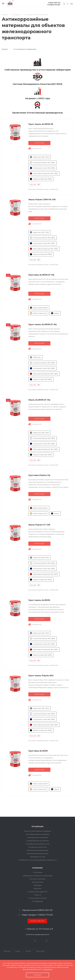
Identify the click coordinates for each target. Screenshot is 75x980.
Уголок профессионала (37, 898)
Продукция (37, 826)
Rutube (35, 941)
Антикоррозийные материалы (37, 834)
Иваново (7, 951)
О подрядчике (38, 901)
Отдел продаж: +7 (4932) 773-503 (37, 915)
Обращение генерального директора (37, 876)
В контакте (26, 941)
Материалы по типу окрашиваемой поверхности (38, 860)
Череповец (40, 951)
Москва (28, 951)
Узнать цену (39, 143)
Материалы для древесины (38, 850)
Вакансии (37, 888)
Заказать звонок (37, 921)
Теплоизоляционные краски (37, 853)
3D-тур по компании (37, 879)
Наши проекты (37, 882)
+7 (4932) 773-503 (54, 5)
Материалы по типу (38, 857)
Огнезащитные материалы (37, 837)
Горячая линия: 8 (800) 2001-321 (37, 910)
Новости (37, 895)
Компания (37, 868)
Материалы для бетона (37, 847)
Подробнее (48, 969)
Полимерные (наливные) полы (38, 844)
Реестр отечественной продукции (37, 831)
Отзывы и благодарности (38, 892)
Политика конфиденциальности (37, 934)
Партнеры (38, 885)
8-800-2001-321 (54, 3)
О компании (38, 872)
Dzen (46, 941)
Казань (18, 951)
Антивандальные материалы (38, 841)
